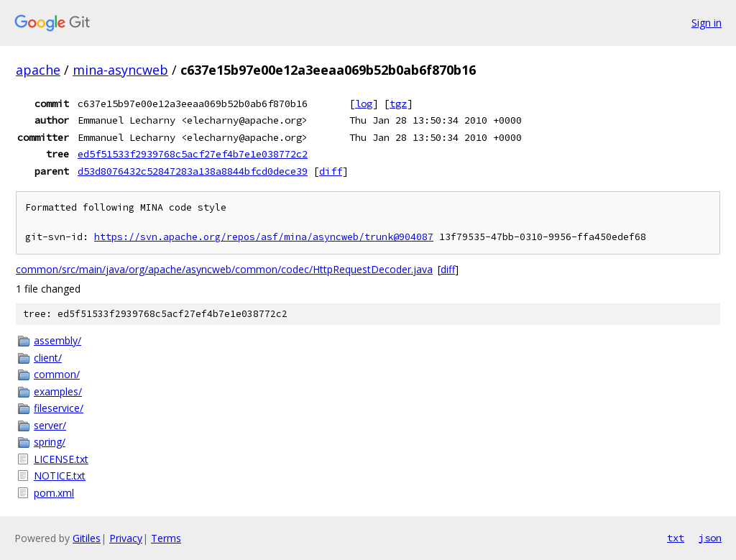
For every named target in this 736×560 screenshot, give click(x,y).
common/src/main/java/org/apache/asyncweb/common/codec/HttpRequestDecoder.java (224, 269)
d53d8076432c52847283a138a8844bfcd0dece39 (193, 171)
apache (38, 70)
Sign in (707, 23)
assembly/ (57, 340)
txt (676, 538)
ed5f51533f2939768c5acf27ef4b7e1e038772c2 (193, 154)
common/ (57, 374)
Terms (166, 538)
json (710, 538)
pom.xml (54, 493)
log (364, 104)
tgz (398, 104)
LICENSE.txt (61, 459)
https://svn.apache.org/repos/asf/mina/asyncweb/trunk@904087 (264, 237)
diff (331, 171)
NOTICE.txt (60, 476)
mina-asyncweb (120, 70)
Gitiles (87, 538)
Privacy (126, 538)
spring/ (50, 442)
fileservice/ (59, 408)
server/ (50, 425)
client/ (48, 358)
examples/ (58, 391)
